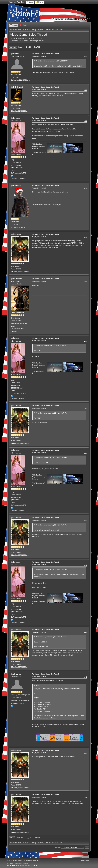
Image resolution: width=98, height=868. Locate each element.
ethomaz (17, 674)
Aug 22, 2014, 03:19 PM (39, 753)
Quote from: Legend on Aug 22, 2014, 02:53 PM (51, 413)
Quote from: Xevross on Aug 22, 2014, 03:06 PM (52, 569)
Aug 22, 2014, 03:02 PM (39, 408)
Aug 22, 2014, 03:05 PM (39, 453)
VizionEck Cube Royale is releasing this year (38, 146)
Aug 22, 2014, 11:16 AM (39, 281)
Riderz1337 (18, 186)
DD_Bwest (18, 87)
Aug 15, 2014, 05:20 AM (39, 121)
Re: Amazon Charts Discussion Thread (45, 54)
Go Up (12, 838)
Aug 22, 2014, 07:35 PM (39, 797)
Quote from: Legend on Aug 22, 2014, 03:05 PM (51, 525)
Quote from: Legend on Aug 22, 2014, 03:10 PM (51, 637)
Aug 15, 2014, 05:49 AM (39, 188)
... (36, 47)
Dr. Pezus (17, 279)
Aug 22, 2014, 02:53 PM (39, 341)
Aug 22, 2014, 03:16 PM (39, 676)
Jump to (58, 847)
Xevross (17, 234)
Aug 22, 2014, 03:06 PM (39, 520)
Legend (17, 118)
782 (39, 47)
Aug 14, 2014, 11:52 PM (39, 56)
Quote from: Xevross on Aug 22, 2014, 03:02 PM (52, 457)
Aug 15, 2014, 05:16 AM (39, 90)
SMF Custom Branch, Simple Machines (18, 863)
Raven (16, 54)
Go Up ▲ (88, 861)
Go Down (13, 47)
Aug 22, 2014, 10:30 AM (39, 237)
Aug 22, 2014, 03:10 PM (39, 565)
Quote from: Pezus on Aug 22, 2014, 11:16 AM (51, 346)
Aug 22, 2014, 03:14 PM (39, 632)
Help (83, 861)
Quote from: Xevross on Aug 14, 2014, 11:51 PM (52, 61)
